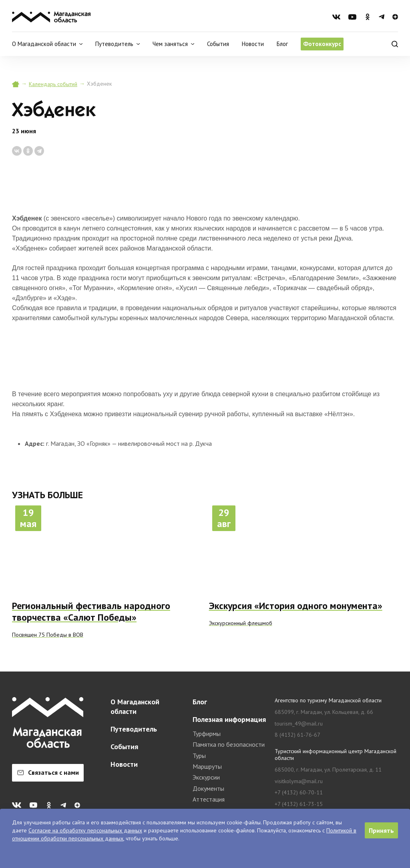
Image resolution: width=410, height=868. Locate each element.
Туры (199, 756)
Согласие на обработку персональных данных (85, 830)
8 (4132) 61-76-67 (297, 735)
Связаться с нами (48, 772)
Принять (381, 830)
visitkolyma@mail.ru (299, 781)
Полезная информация (229, 719)
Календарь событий (53, 84)
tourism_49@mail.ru (299, 724)
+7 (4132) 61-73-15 (299, 804)
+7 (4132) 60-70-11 (299, 793)
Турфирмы (207, 734)
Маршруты (207, 766)
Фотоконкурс (322, 44)
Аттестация (209, 799)
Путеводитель (134, 729)
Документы (208, 788)
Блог (282, 44)
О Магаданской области (135, 707)
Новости (253, 44)
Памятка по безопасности (229, 744)
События (218, 44)
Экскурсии (206, 777)
